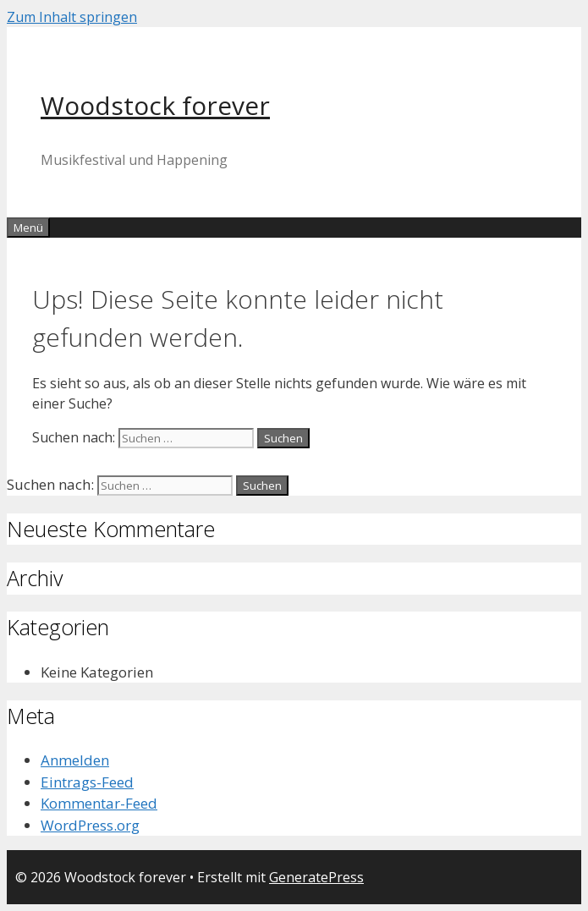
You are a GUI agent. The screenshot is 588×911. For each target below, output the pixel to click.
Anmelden (75, 760)
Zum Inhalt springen (72, 17)
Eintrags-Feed (87, 782)
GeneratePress (316, 877)
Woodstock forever (155, 105)
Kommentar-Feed (99, 803)
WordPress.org (90, 825)
